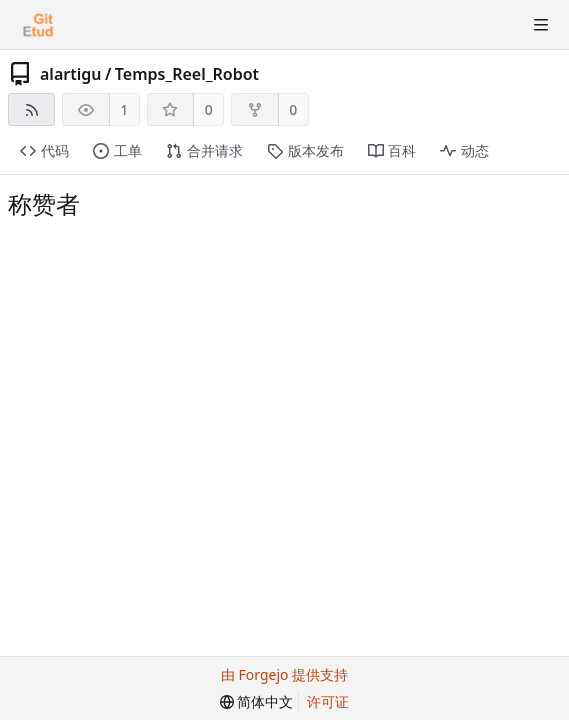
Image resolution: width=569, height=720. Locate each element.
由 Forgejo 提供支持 (284, 674)
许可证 (328, 701)
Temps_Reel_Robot (187, 74)
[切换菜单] (541, 25)
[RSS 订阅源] (31, 109)
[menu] (257, 702)
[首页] (38, 25)
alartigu (70, 74)
